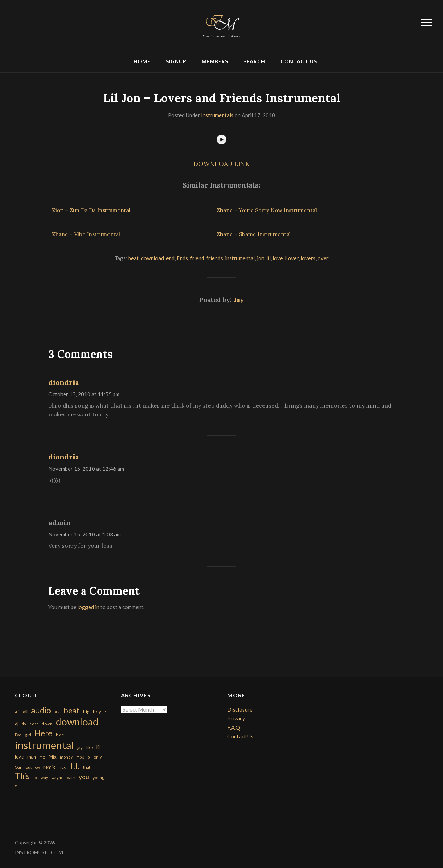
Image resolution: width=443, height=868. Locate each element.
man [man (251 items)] (32, 757)
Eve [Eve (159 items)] (18, 735)
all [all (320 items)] (25, 711)
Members (215, 61)
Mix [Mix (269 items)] (53, 757)
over (323, 258)
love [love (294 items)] (19, 757)
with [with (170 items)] (71, 777)
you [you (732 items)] (84, 777)
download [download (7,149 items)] (77, 722)
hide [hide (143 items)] (60, 735)
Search (254, 61)
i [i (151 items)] (68, 735)
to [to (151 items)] (35, 777)
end (170, 258)
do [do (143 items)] (24, 724)
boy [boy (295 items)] (97, 711)
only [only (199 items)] (98, 757)
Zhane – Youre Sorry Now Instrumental (267, 210)
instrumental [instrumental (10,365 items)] (44, 745)
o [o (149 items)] (89, 757)
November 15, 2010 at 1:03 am (85, 534)
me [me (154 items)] (42, 757)
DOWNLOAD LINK (221, 164)
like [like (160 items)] (90, 747)
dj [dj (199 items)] (17, 724)
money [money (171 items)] (66, 757)
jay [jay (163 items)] (80, 747)
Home (142, 61)
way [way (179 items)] (44, 777)
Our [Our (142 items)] (18, 767)
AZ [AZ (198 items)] (57, 712)
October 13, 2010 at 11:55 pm (84, 394)
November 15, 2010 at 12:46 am (86, 469)
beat (134, 258)
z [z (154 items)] (16, 786)
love (278, 258)
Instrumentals (217, 115)
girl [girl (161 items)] (28, 735)
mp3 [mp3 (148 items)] (80, 757)
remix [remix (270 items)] (49, 767)
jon (261, 258)
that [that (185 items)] (87, 767)
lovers (308, 258)
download (152, 258)
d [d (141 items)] (106, 712)
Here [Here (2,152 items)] (43, 733)
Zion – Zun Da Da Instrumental (91, 210)
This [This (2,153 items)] (22, 776)
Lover (292, 258)
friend (197, 258)
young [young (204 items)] (99, 777)
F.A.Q (234, 727)
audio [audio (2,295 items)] (41, 710)
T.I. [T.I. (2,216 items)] (74, 766)
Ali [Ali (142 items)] (17, 712)
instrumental (240, 258)
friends (215, 258)
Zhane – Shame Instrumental (254, 234)
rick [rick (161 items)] (62, 767)
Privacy (236, 718)
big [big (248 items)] (86, 712)
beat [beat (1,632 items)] (72, 711)
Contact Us (299, 61)
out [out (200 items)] (29, 767)
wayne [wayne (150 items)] (58, 777)
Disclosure (240, 709)
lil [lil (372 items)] (98, 747)
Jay (239, 300)
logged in (88, 607)
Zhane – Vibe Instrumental (86, 234)
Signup (176, 61)
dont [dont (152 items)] (34, 724)
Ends (182, 258)
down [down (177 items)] (47, 724)
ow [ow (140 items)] (38, 767)
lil (268, 258)
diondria (64, 382)
